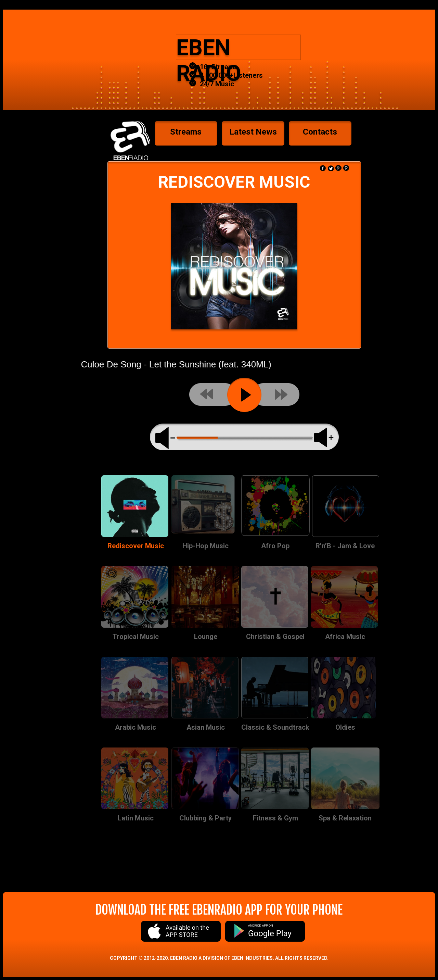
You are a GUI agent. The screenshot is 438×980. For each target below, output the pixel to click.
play (244, 395)
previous (213, 394)
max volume (324, 437)
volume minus (166, 437)
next (276, 394)
